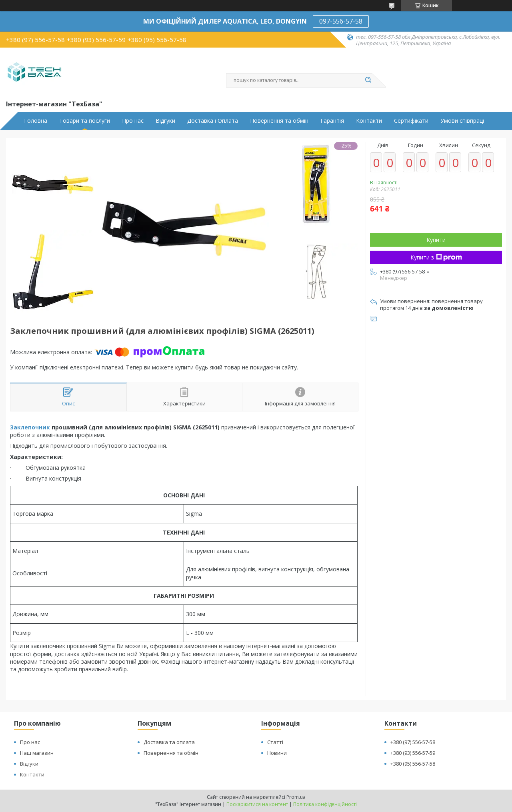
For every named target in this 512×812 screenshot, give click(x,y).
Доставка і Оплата (213, 121)
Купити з (436, 257)
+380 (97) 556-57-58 (413, 742)
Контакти (369, 121)
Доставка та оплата (169, 742)
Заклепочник (30, 427)
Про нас (133, 121)
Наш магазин (37, 753)
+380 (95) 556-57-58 (413, 764)
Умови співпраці (462, 121)
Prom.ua (296, 797)
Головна (36, 121)
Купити (436, 240)
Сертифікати (411, 121)
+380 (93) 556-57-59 (413, 753)
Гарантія (332, 121)
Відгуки (165, 121)
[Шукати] (368, 80)
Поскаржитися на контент (257, 804)
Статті (275, 742)
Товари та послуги (85, 121)
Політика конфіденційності (325, 804)
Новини (277, 753)
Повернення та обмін (279, 121)
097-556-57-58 (341, 21)
